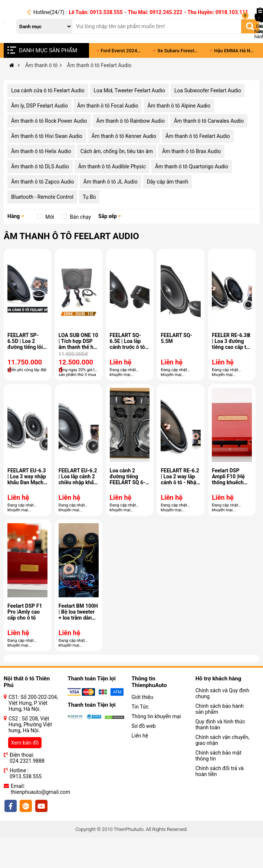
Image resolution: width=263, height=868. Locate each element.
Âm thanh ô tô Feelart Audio (198, 136)
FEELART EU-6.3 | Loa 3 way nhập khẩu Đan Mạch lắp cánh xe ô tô (27, 479)
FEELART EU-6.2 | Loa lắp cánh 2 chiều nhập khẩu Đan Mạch (78, 479)
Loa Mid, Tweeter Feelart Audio (129, 90)
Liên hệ (140, 736)
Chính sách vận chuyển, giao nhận (222, 740)
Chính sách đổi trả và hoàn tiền (220, 771)
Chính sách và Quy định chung (222, 693)
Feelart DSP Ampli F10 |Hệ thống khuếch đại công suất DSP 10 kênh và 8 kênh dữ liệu (230, 485)
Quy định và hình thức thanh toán (220, 725)
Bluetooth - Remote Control (42, 197)
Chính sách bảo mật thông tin (218, 756)
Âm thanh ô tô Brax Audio (191, 151)
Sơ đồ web (144, 726)
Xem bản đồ (25, 743)
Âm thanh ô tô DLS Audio (40, 166)
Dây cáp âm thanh (168, 182)
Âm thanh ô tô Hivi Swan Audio (47, 136)
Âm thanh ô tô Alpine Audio (179, 106)
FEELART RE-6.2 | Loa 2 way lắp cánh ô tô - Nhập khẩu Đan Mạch (180, 479)
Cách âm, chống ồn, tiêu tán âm (117, 151)
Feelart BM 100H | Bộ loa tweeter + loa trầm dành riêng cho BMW (78, 615)
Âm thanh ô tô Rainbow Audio (131, 121)
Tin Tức (140, 707)
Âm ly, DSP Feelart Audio (40, 106)
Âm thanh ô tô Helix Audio (41, 151)
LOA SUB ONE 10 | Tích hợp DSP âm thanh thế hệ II (78, 344)
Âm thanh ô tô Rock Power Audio (49, 121)
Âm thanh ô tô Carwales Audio (209, 121)
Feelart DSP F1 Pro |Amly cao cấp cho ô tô (25, 612)
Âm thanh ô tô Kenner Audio (124, 136)
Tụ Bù (89, 197)
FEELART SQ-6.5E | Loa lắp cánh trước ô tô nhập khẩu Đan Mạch (127, 347)
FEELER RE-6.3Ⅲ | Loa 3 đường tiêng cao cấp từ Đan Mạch (231, 344)
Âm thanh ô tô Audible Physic (112, 166)
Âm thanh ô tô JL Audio (111, 182)
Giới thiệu (143, 697)
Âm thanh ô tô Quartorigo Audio (192, 166)
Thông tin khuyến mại (156, 716)
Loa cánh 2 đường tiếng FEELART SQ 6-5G (128, 479)
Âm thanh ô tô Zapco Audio (43, 182)
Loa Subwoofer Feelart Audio (208, 90)
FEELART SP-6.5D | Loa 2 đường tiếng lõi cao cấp (25, 344)
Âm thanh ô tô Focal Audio (108, 106)
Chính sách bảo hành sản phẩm (220, 709)
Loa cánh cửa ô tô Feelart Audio (48, 90)
